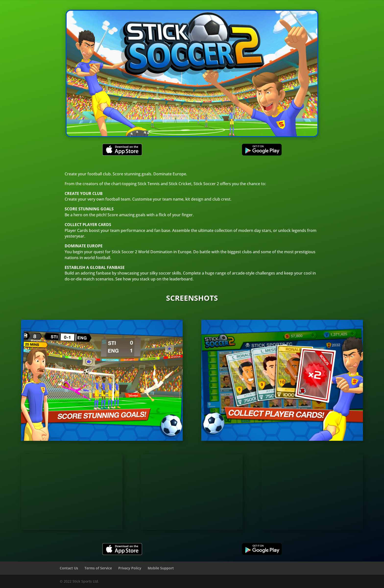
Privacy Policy (130, 568)
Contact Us (69, 568)
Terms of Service (98, 568)
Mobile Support (161, 568)
